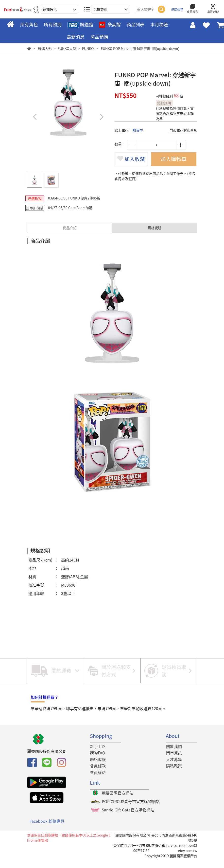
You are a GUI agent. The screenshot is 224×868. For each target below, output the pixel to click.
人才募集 (174, 767)
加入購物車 (175, 161)
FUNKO (88, 48)
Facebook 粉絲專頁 (47, 830)
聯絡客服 (98, 767)
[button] (102, 117)
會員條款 (98, 774)
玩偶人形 (45, 48)
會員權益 (98, 780)
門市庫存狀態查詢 (183, 130)
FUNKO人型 (67, 48)
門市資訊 (174, 761)
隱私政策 (174, 774)
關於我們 (174, 754)
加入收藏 (133, 166)
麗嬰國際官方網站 (118, 801)
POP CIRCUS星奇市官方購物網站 (131, 810)
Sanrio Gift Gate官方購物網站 (128, 818)
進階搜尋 (177, 9)
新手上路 (98, 754)
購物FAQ (98, 761)
